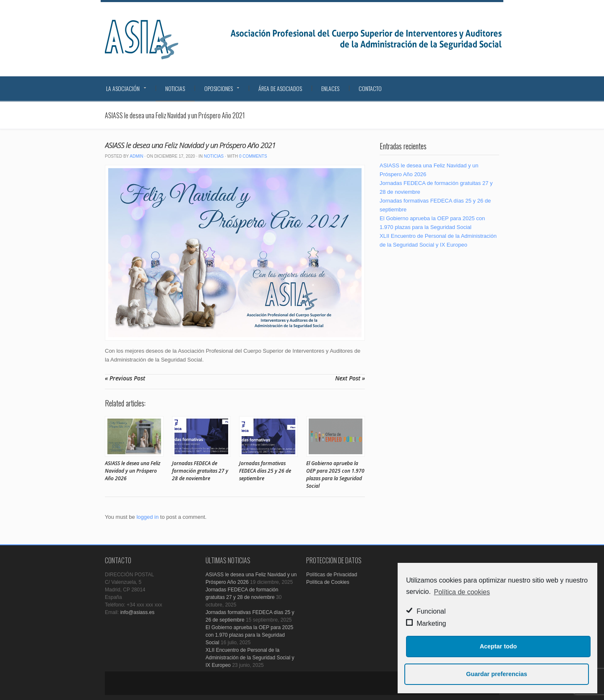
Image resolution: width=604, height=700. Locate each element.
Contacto (370, 88)
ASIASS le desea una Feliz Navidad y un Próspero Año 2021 (190, 145)
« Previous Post (125, 378)
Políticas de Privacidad (332, 575)
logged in (147, 517)
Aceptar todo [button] (499, 646)
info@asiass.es (138, 612)
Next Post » (350, 378)
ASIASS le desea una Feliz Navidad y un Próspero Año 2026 (133, 471)
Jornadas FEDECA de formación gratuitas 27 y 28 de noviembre (200, 471)
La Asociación (123, 88)
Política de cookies (462, 592)
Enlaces (330, 88)
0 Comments (253, 156)
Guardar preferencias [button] (497, 674)
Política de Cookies (328, 582)
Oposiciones (219, 88)
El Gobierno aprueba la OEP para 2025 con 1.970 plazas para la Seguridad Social (335, 475)
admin (136, 156)
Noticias (175, 88)
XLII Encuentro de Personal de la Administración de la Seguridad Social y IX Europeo (250, 658)
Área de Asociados (280, 88)
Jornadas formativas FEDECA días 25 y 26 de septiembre (265, 471)
